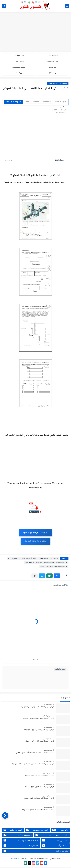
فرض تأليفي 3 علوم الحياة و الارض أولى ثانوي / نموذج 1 (34, 754)
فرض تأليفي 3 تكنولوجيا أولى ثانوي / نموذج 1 (38, 800)
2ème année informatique (58, 85)
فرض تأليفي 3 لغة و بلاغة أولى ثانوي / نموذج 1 (38, 708)
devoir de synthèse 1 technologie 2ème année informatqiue (46, 564)
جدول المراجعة (19, 74)
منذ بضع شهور (48, 706)
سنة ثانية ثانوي (19, 56)
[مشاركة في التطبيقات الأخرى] (35, 577)
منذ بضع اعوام (48, 717)
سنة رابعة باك (19, 62)
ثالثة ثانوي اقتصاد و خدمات (21, 847)
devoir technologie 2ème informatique (54, 568)
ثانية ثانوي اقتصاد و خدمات (21, 842)
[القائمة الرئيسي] (67, 6)
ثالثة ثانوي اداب (55, 842)
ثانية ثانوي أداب (55, 847)
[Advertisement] (35, 32)
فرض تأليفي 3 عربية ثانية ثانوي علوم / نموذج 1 (38, 720)
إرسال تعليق (60, 671)
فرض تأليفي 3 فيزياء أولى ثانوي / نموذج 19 (39, 731)
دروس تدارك (52, 74)
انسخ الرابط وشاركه (14, 103)
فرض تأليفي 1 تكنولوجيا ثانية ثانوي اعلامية (22, 560)
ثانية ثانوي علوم (13, 831)
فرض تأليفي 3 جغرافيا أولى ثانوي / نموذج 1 (39, 777)
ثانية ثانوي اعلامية (18, 837)
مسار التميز (15, 860)
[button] (57, 577)
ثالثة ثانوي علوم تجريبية (52, 837)
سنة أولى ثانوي (52, 56)
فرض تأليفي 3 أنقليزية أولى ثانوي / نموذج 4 (39, 743)
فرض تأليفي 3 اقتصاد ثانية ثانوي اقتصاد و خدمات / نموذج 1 (33, 766)
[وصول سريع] (5, 814)
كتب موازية (52, 68)
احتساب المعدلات (19, 68)
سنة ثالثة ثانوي (52, 62)
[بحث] (4, 6)
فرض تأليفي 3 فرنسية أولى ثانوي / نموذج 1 (39, 788)
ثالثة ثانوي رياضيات (37, 831)
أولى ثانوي (60, 831)
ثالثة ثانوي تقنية (36, 852)
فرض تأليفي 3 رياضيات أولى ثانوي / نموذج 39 (38, 811)
